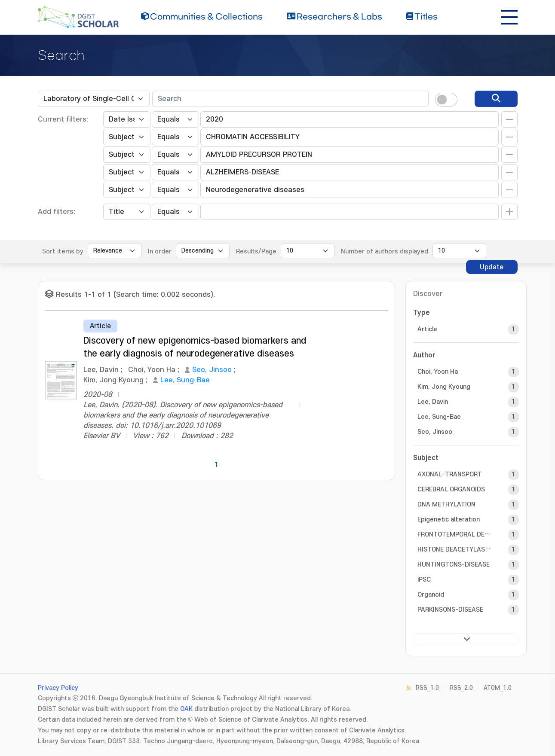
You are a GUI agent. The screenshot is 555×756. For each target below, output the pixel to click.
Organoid (431, 595)
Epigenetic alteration (449, 520)
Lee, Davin (433, 402)
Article (427, 329)
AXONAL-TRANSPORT (450, 474)
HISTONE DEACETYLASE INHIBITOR (455, 550)
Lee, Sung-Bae (185, 380)
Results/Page (256, 251)
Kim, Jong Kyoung (444, 387)
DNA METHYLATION (446, 505)
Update (492, 267)
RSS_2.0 (461, 688)
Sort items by (63, 251)
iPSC (424, 580)
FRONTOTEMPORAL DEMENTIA (455, 535)
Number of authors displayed (385, 251)
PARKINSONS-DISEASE (450, 610)
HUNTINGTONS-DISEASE (454, 565)
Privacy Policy (58, 688)
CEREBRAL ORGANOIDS (451, 489)
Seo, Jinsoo (212, 370)
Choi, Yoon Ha (438, 372)
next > (466, 639)
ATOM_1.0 (498, 688)
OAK (186, 709)
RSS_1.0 (427, 688)
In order (160, 251)
